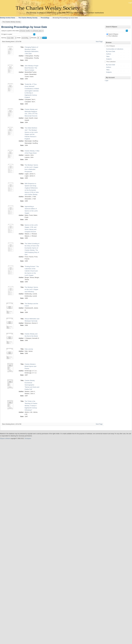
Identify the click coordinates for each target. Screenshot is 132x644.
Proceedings (45, 18)
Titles (108, 56)
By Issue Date (111, 51)
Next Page (99, 42)
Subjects (109, 59)
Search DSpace (112, 34)
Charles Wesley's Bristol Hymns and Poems (30, 366)
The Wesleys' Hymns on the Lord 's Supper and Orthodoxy (31, 289)
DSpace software (5, 438)
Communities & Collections (115, 49)
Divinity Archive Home (8, 18)
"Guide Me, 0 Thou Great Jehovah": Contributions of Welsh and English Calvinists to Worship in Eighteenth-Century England (32, 91)
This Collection (112, 36)
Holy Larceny (29, 349)
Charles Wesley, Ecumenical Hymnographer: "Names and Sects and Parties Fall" (32, 385)
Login (130, 3)
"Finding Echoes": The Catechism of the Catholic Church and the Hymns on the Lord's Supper (32, 271)
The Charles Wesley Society (28, 18)
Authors (109, 54)
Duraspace (28, 438)
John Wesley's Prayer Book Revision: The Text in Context (32, 68)
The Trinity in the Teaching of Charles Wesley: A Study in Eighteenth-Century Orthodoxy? (31, 406)
